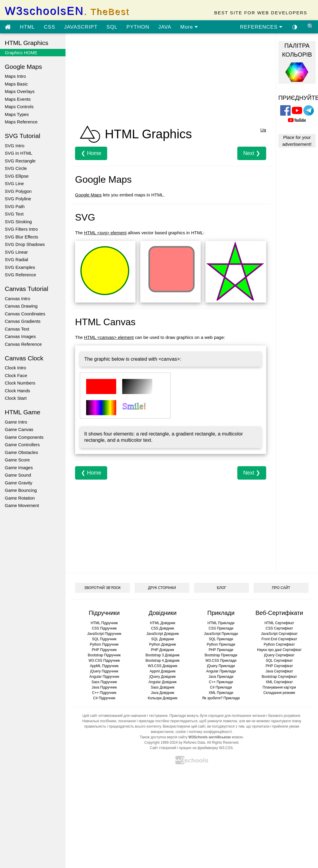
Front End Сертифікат (279, 639)
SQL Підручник (104, 639)
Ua (263, 130)
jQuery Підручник (104, 671)
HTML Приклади (221, 623)
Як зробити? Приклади (221, 698)
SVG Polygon (18, 191)
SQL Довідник (163, 639)
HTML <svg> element (105, 233)
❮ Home (91, 153)
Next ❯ (252, 153)
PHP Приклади (221, 650)
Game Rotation (20, 498)
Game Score (17, 460)
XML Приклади (221, 693)
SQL (112, 27)
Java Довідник (163, 693)
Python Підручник (104, 644)
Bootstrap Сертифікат (279, 677)
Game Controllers (22, 445)
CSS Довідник (163, 628)
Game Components (24, 437)
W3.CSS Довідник (163, 666)
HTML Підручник (104, 623)
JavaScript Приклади (221, 634)
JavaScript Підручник (104, 634)
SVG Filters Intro (21, 229)
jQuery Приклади (221, 666)
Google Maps (88, 195)
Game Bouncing (21, 490)
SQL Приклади (221, 639)
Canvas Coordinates (25, 314)
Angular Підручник (104, 677)
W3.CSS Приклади (221, 661)
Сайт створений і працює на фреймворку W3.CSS (191, 748)
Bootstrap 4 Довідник (163, 661)
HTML (27, 27)
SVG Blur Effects (21, 237)
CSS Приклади (221, 628)
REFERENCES (261, 27)
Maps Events (18, 99)
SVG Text (14, 214)
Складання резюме (279, 693)
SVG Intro (15, 146)
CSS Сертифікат (279, 628)
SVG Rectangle (20, 161)
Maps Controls (19, 107)
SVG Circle (16, 168)
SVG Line (14, 183)
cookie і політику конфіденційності (204, 732)
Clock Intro (15, 368)
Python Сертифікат (279, 644)
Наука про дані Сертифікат (279, 650)
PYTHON (138, 27)
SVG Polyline (18, 199)
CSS (49, 27)
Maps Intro (15, 76)
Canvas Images (20, 336)
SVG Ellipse (17, 176)
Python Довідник (163, 644)
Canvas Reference (23, 344)
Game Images (19, 468)
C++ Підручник (104, 693)
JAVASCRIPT (81, 27)
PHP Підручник (104, 650)
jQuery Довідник (163, 677)
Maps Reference (21, 122)
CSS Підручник (104, 628)
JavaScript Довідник (163, 634)
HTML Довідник (162, 623)
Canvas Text (17, 329)
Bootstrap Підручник (104, 655)
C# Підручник (104, 698)
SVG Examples (20, 267)
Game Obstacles (21, 452)
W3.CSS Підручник (104, 661)
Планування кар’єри (279, 687)
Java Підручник (104, 687)
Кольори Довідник (163, 698)
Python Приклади (221, 644)
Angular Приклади (221, 671)
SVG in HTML (19, 153)
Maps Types (17, 114)
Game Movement (22, 505)
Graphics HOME (21, 53)
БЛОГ (222, 588)
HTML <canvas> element (109, 337)
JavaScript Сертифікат (279, 634)
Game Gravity (19, 483)
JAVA (165, 27)
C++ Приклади (221, 682)
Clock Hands (17, 391)
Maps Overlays (20, 91)
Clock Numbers (20, 383)
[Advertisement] (165, 80)
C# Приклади (221, 687)
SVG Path (15, 206)
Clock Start (16, 398)
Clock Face (16, 375)
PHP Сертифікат (279, 666)
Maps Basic (16, 84)
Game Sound (18, 475)
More (189, 27)
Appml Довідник (163, 671)
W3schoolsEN (67, 11)
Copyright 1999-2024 (161, 743)
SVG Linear (16, 252)
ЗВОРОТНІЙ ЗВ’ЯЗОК (103, 588)
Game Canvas (19, 429)
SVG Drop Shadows (25, 244)
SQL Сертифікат (279, 661)
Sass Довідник (163, 687)
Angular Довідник (163, 682)
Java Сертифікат (279, 671)
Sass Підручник (104, 682)
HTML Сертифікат (279, 623)
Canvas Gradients (23, 321)
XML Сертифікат (279, 682)
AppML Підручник (104, 666)
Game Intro (16, 422)
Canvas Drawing (21, 306)
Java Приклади (221, 677)
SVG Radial (16, 259)
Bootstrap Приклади (221, 655)
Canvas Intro (17, 299)
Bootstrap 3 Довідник (163, 655)
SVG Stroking (18, 222)
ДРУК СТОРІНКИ (162, 588)
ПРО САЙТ (281, 588)
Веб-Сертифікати (279, 613)
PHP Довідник (162, 650)
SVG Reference (20, 275)
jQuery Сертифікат (279, 655)
